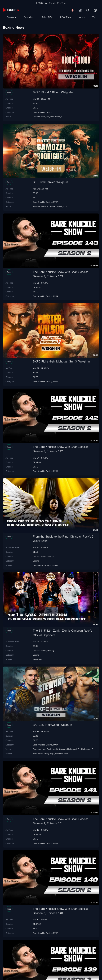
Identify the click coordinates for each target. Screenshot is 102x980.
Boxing (49, 112)
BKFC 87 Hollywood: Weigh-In (52, 725)
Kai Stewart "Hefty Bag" (44, 754)
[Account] (95, 10)
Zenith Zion (38, 659)
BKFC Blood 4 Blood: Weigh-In (53, 92)
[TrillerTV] (11, 10)
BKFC (36, 108)
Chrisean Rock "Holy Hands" (46, 565)
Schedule (29, 17)
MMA (56, 202)
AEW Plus (65, 17)
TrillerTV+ (47, 17)
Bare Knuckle (39, 112)
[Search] (88, 10)
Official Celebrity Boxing (44, 556)
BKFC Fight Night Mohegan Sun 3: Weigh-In (61, 362)
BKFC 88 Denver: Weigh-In (50, 182)
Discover (11, 17)
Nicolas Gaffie (62, 754)
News (81, 17)
